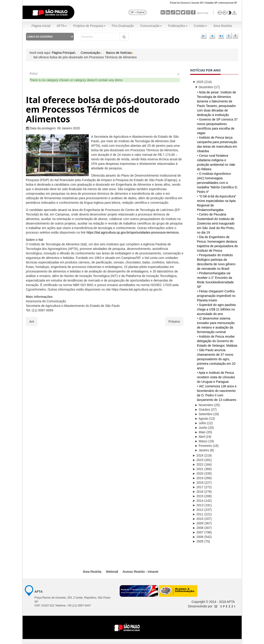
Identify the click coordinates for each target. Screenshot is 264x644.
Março (201, 441)
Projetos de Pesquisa (89, 26)
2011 (198, 514)
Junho (201, 428)
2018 (198, 483)
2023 (198, 460)
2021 (198, 469)
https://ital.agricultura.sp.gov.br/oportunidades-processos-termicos (133, 232)
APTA (62, 26)
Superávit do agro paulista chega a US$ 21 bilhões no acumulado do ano (216, 309)
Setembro (203, 414)
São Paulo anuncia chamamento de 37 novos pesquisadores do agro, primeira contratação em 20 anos (216, 359)
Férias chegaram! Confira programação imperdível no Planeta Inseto (216, 296)
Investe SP (197, 3)
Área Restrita (223, 26)
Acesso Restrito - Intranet (140, 572)
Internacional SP (228, 3)
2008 (198, 528)
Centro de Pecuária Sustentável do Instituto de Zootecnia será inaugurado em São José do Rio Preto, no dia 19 (216, 223)
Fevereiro (203, 446)
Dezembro (204, 87)
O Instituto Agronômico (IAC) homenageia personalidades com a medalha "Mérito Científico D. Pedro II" (217, 183)
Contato (200, 26)
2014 (198, 501)
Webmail (112, 572)
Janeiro (202, 450)
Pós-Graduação (123, 26)
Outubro (202, 410)
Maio (200, 432)
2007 (198, 532)
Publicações (178, 26)
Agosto (202, 419)
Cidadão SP (211, 3)
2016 (198, 492)
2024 (198, 455)
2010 (198, 519)
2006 (198, 537)
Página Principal (63, 53)
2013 (198, 505)
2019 (198, 478)
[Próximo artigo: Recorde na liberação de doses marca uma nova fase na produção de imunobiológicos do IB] (174, 322)
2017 (198, 487)
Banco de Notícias (119, 53)
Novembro (204, 405)
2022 (198, 464)
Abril (200, 437)
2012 (198, 510)
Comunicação (151, 26)
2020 (198, 474)
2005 (198, 541)
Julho (200, 423)
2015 (198, 496)
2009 (198, 523)
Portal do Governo (180, 3)
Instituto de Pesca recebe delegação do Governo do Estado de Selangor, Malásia (217, 341)
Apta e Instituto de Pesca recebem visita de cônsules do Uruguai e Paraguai (216, 377)
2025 (198, 82)
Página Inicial (41, 26)
